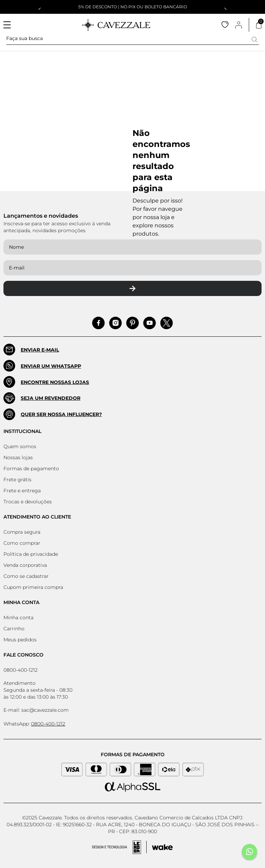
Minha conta (18, 618)
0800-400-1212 (21, 670)
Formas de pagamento (31, 468)
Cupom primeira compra (33, 587)
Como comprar (22, 543)
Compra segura (22, 532)
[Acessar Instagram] (115, 323)
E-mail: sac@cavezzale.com (36, 710)
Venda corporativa (25, 565)
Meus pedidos (20, 640)
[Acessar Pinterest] (132, 323)
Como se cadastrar (26, 576)
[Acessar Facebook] (99, 323)
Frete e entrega (22, 491)
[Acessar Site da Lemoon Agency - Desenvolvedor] (132, 847)
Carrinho (14, 629)
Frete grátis (17, 480)
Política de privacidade (31, 554)
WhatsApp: (34, 724)
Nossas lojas (18, 457)
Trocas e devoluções (28, 502)
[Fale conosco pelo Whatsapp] (249, 852)
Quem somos (20, 446)
